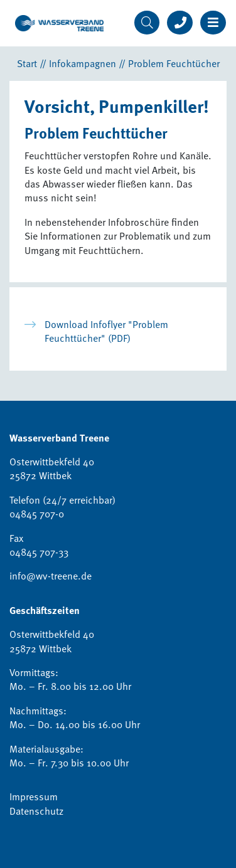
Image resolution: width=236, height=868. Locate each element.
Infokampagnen (83, 63)
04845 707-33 (39, 552)
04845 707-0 (37, 514)
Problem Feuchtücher (174, 63)
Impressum (34, 797)
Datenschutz (36, 811)
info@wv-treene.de (51, 576)
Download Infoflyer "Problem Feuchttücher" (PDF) (106, 331)
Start (27, 63)
